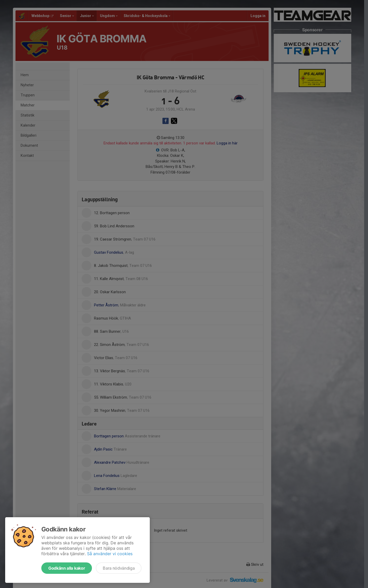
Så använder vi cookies (110, 554)
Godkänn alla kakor (67, 568)
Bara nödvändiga (119, 568)
